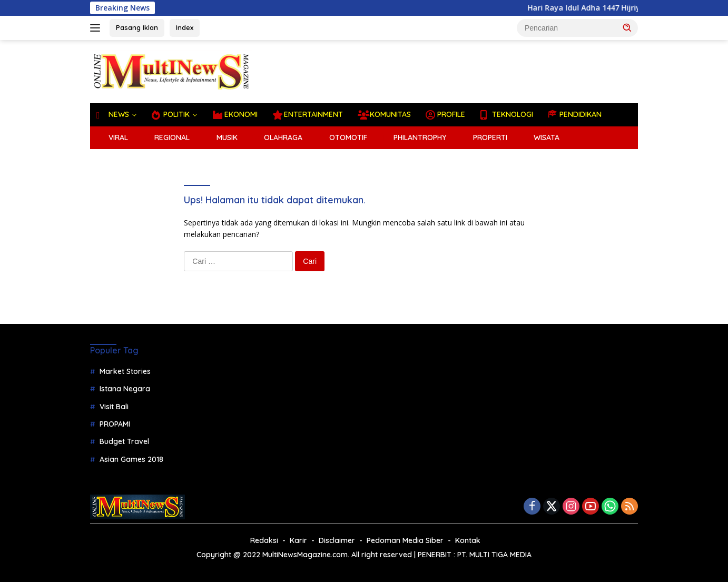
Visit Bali (114, 407)
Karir (298, 540)
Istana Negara (125, 389)
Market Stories (125, 371)
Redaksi (264, 540)
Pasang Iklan (137, 27)
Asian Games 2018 (131, 459)
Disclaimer (337, 540)
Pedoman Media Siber (405, 540)
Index (185, 27)
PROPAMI (115, 424)
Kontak (468, 540)
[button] (627, 27)
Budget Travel (124, 441)
